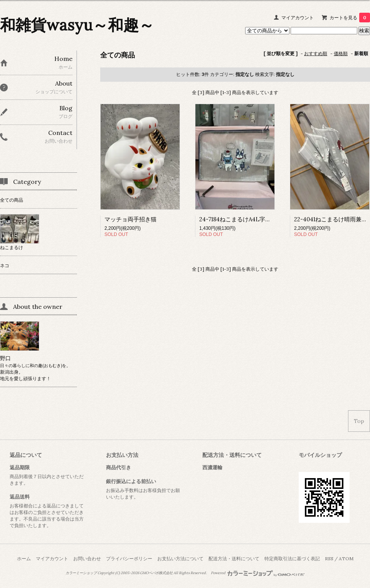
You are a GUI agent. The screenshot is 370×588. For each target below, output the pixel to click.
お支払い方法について (180, 559)
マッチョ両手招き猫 (130, 219)
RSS (329, 559)
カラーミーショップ (81, 573)
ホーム (24, 559)
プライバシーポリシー (129, 559)
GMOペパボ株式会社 (156, 573)
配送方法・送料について (234, 559)
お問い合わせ (87, 559)
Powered (258, 573)
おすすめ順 (316, 53)
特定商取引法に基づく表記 (292, 559)
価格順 (341, 53)
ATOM (346, 559)
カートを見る (350, 18)
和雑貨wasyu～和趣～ (77, 25)
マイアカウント (298, 18)
